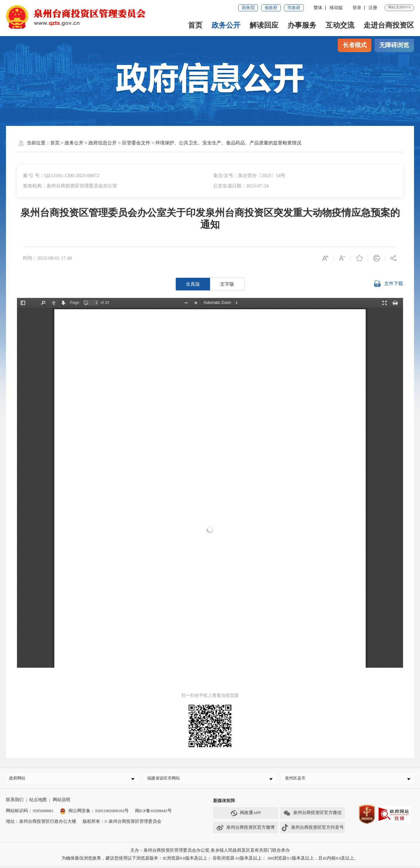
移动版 (336, 8)
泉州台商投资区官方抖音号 (312, 830)
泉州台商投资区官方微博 (245, 830)
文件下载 (388, 284)
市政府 (294, 8)
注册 (373, 8)
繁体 (318, 8)
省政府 (271, 8)
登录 (357, 8)
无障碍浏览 (394, 45)
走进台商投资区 (389, 25)
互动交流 (340, 25)
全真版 (193, 284)
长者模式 (355, 45)
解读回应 (264, 25)
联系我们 (15, 802)
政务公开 (226, 25)
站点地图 (38, 802)
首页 (195, 25)
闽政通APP (246, 815)
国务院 (248, 8)
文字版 (227, 284)
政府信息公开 (103, 143)
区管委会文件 (136, 143)
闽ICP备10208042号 (153, 813)
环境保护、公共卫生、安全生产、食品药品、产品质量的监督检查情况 (228, 143)
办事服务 (302, 25)
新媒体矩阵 (224, 803)
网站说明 (62, 802)
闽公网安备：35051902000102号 (94, 813)
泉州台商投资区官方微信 (312, 815)
